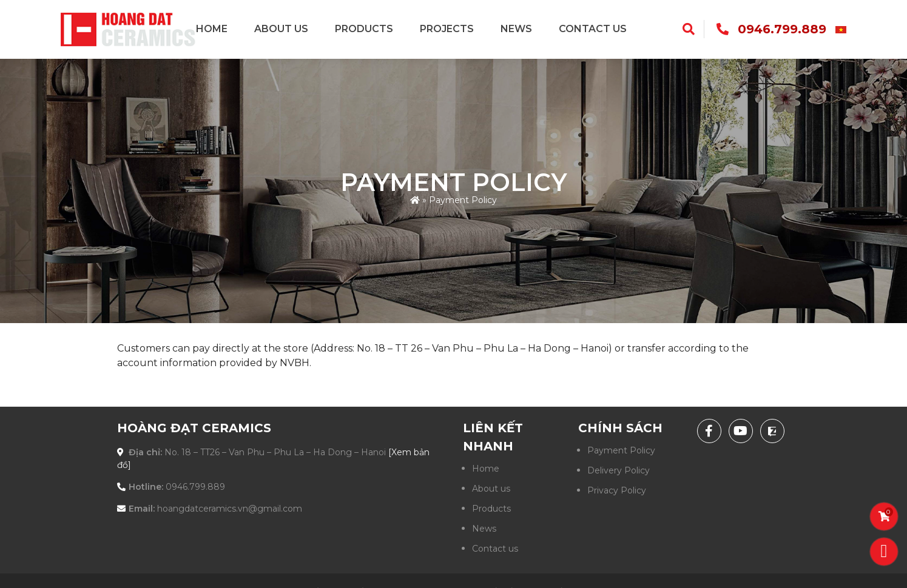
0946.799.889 (782, 29)
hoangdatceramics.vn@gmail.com (230, 509)
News (516, 29)
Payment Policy (621, 450)
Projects (447, 29)
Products (364, 29)
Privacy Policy (617, 490)
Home (212, 29)
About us (281, 29)
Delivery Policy (619, 470)
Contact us (593, 29)
